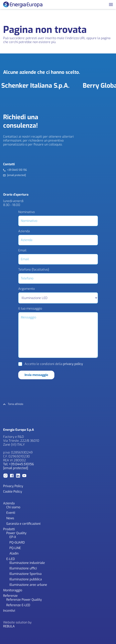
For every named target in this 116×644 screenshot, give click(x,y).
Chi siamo (13, 507)
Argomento (26, 289)
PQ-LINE (15, 548)
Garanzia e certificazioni (23, 524)
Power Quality (16, 533)
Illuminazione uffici (23, 568)
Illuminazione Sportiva (26, 574)
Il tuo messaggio (30, 309)
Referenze (10, 596)
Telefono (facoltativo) (34, 270)
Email (22, 250)
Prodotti (9, 529)
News (10, 518)
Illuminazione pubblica (26, 579)
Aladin (14, 553)
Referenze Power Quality (24, 600)
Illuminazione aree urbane (28, 585)
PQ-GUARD (17, 542)
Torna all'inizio (16, 404)
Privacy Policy (13, 486)
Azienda (24, 231)
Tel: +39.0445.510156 (18, 464)
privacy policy (73, 364)
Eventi (11, 513)
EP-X (13, 537)
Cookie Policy (13, 492)
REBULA (9, 626)
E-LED (11, 559)
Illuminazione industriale (27, 563)
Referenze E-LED (18, 605)
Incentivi (9, 611)
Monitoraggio (13, 590)
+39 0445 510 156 (17, 170)
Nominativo (26, 212)
